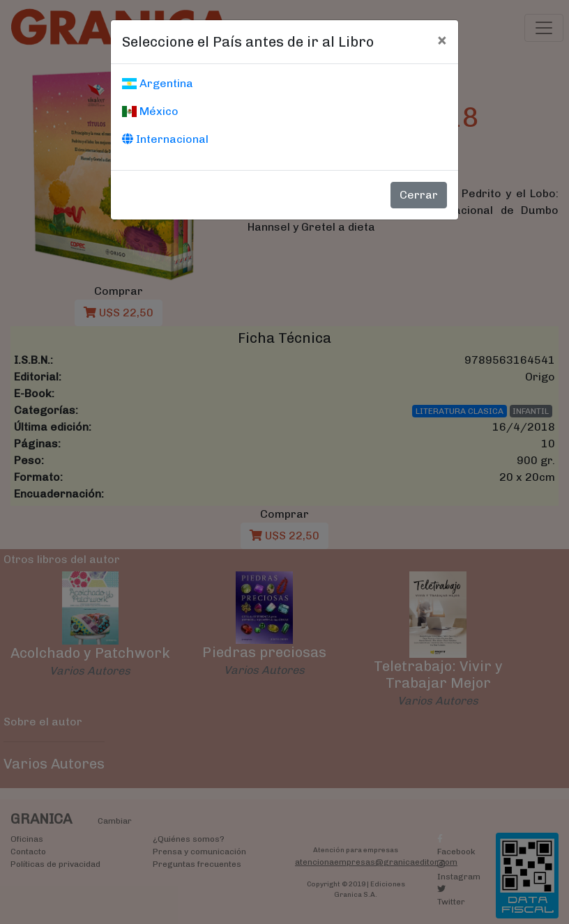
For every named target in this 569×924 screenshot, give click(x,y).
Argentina (158, 83)
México (150, 111)
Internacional (165, 139)
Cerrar (419, 195)
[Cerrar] (442, 40)
